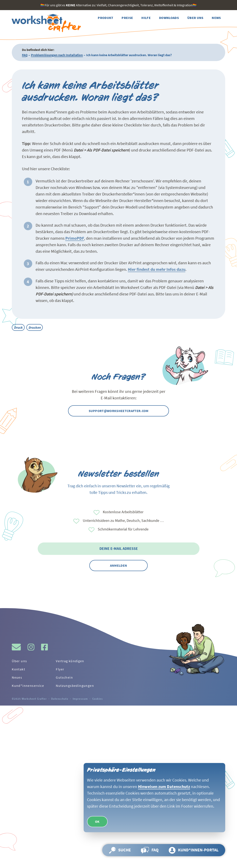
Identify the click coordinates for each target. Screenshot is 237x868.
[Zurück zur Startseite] (46, 23)
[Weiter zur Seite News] (216, 18)
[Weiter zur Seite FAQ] (150, 850)
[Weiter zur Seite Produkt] (105, 18)
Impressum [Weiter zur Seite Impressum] (80, 699)
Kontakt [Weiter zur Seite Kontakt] (18, 669)
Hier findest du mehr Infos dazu (157, 269)
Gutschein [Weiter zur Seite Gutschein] (64, 677)
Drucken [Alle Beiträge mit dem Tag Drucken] (35, 327)
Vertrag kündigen (70, 661)
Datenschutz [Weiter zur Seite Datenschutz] (60, 699)
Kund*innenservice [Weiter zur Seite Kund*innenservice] (28, 686)
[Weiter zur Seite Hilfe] (146, 18)
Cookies (98, 699)
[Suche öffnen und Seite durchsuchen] (120, 850)
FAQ (25, 55)
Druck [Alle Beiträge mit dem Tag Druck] (18, 327)
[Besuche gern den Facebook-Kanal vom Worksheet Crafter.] (44, 647)
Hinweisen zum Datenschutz (164, 786)
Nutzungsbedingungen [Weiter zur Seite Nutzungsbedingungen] (75, 686)
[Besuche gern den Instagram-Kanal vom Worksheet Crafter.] (31, 647)
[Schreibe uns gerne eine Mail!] (16, 647)
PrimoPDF (75, 238)
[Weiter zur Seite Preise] (127, 18)
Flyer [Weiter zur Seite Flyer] (60, 669)
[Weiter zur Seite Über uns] (195, 18)
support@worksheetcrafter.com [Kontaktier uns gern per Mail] (119, 411)
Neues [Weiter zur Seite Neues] (17, 677)
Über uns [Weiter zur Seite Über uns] (19, 661)
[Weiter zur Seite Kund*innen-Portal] (194, 850)
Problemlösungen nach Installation (57, 55)
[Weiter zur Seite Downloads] (169, 18)
